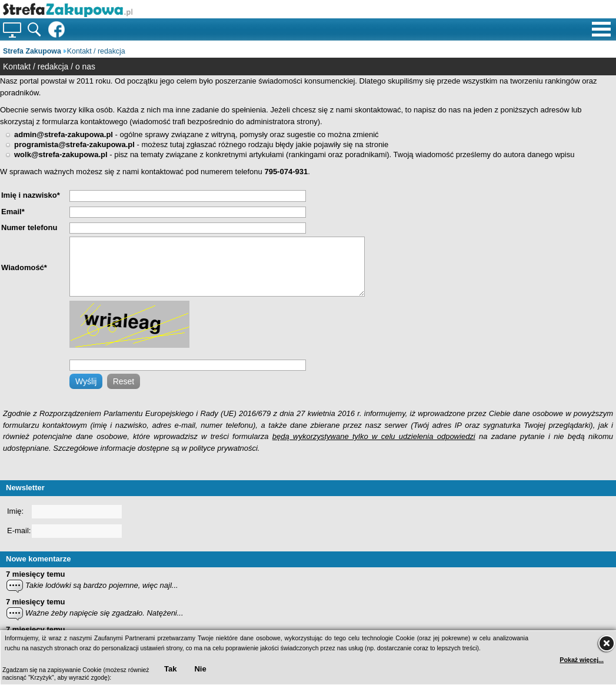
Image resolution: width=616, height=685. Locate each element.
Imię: (15, 511)
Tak (170, 669)
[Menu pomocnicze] (601, 26)
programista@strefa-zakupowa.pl (74, 144)
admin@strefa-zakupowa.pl (64, 134)
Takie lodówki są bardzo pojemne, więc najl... (102, 585)
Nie (200, 669)
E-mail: (19, 531)
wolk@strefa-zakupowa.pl (61, 154)
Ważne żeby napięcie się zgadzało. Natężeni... (104, 613)
